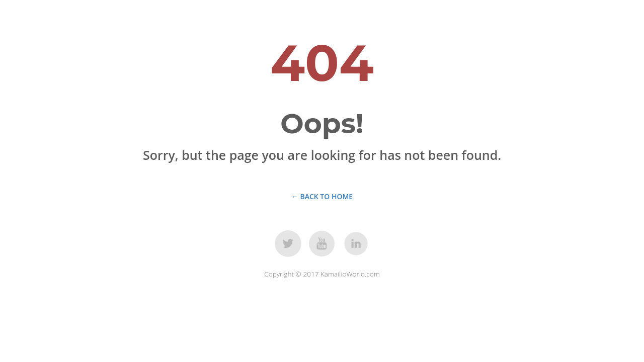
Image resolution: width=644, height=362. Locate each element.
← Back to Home (322, 196)
